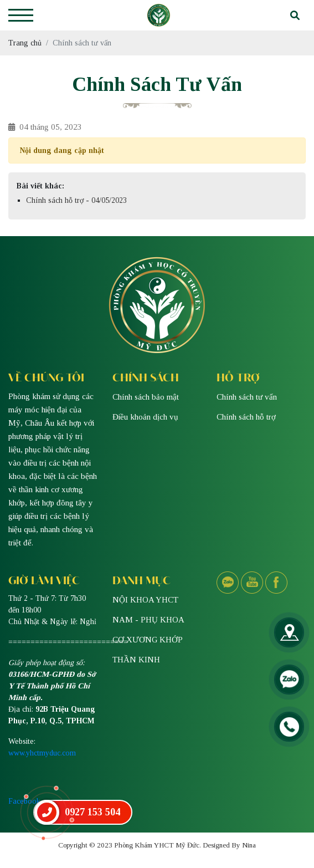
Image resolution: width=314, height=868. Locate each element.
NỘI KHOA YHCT (145, 600)
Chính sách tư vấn (247, 397)
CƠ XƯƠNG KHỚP (148, 640)
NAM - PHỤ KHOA (148, 620)
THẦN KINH (136, 660)
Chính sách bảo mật (146, 397)
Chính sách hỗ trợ (246, 417)
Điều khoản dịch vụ (145, 417)
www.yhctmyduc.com (42, 753)
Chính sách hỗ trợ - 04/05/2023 (76, 200)
